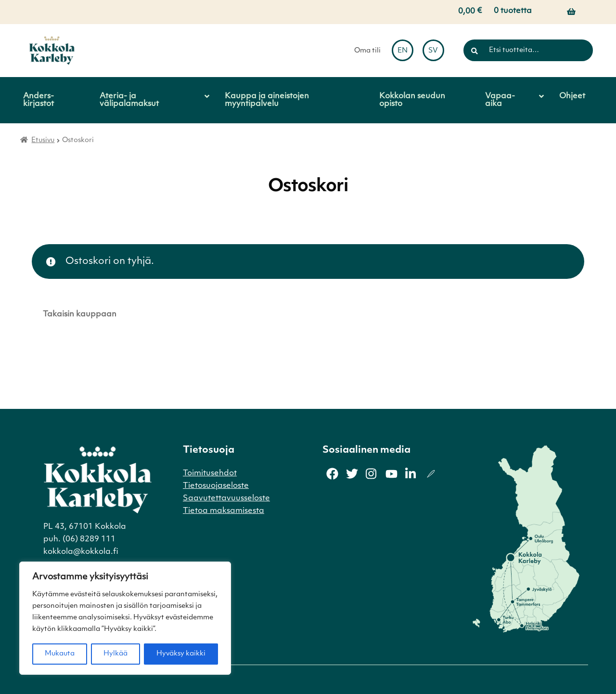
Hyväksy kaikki (181, 654)
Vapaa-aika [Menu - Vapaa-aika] (500, 100)
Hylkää (115, 654)
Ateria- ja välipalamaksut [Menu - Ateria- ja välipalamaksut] (129, 100)
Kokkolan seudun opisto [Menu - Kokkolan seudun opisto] (412, 100)
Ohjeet (572, 96)
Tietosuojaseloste (216, 486)
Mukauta (60, 654)
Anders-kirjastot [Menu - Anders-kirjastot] (38, 100)
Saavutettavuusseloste (226, 498)
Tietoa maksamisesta (224, 511)
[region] (125, 618)
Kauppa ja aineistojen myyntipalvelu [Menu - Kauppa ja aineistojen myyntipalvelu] (267, 100)
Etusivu (43, 140)
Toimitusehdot (210, 473)
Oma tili (367, 51)
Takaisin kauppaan (80, 314)
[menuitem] (403, 50)
